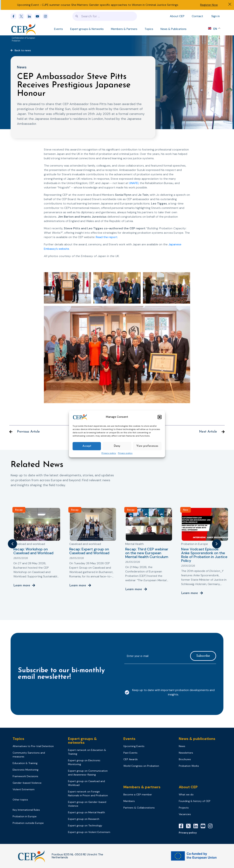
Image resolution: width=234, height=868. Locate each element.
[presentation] (152, 674)
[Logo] (24, 29)
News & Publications (173, 29)
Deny (117, 446)
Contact (197, 16)
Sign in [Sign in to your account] (216, 16)
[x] (22, 16)
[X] (190, 826)
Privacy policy (109, 453)
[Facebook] (15, 16)
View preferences (147, 446)
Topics (149, 29)
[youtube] (39, 16)
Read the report (107, 237)
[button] (160, 417)
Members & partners (142, 787)
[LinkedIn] (197, 826)
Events (58, 29)
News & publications (197, 739)
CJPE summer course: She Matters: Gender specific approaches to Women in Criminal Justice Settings (110, 5)
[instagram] (47, 16)
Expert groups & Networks (87, 29)
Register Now (209, 5)
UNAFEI (134, 183)
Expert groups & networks (82, 741)
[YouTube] (204, 826)
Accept (87, 446)
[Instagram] (212, 826)
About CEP (177, 16)
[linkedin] (31, 16)
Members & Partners (124, 29)
